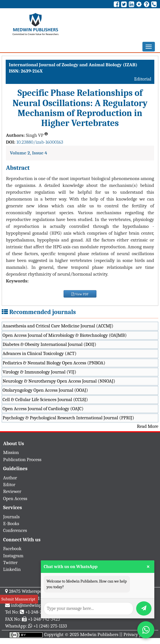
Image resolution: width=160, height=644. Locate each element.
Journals (11, 517)
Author (10, 478)
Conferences (15, 530)
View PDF (80, 294)
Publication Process (22, 460)
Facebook (12, 549)
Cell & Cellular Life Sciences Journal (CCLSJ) (45, 400)
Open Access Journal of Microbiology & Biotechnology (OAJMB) (65, 335)
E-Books (11, 524)
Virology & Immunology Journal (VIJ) (39, 372)
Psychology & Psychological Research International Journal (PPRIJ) (68, 418)
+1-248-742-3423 (44, 619)
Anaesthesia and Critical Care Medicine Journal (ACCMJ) (58, 326)
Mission (11, 452)
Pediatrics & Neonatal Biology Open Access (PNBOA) (54, 363)
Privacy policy (137, 634)
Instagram (13, 556)
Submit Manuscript (18, 599)
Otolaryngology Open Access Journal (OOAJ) (45, 390)
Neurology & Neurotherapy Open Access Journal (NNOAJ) (59, 381)
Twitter (10, 563)
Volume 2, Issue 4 (29, 153)
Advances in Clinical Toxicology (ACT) (40, 353)
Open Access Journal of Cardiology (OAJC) (43, 409)
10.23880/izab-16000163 (40, 142)
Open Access (15, 499)
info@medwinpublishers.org (39, 605)
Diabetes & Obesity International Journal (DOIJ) (49, 344)
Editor (9, 485)
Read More (148, 426)
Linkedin (12, 569)
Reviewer (12, 491)
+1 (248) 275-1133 (50, 626)
